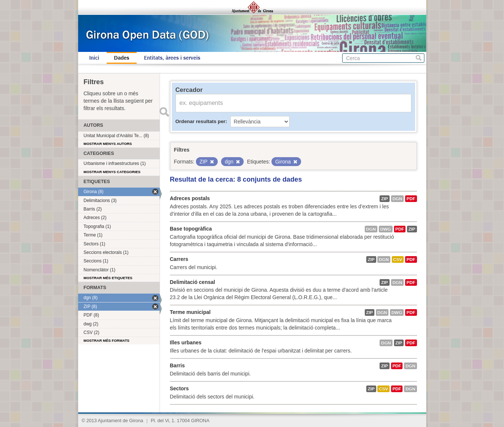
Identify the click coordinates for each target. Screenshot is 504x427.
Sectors (179, 388)
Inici (94, 58)
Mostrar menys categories (112, 172)
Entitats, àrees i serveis (172, 58)
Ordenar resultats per (201, 121)
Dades (122, 58)
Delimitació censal (193, 282)
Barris (177, 365)
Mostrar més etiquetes (108, 278)
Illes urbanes (186, 342)
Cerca (419, 58)
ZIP (384, 199)
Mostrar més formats (107, 340)
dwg (386, 229)
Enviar (164, 112)
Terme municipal (190, 312)
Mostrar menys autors (108, 144)
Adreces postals (190, 198)
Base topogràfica (191, 229)
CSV (398, 259)
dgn (397, 199)
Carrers (179, 259)
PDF (411, 199)
